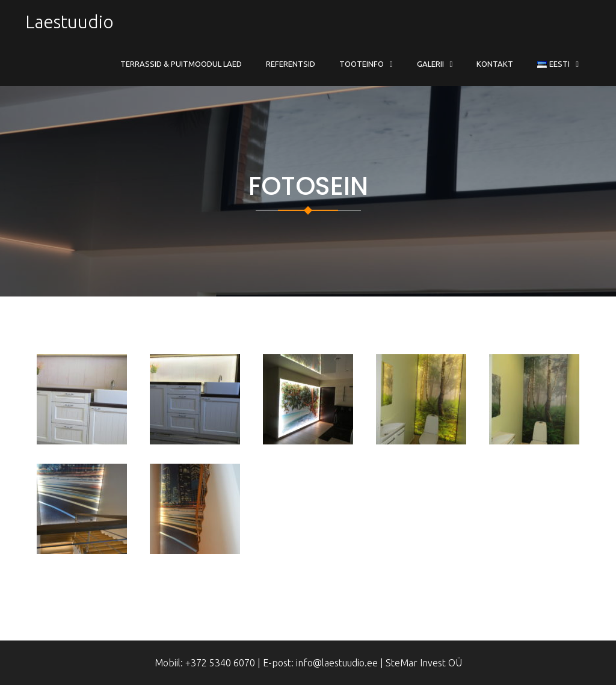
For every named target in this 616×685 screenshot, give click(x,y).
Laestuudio (69, 22)
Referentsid (291, 64)
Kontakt (495, 64)
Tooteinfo (362, 64)
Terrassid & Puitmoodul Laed (181, 64)
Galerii (430, 64)
